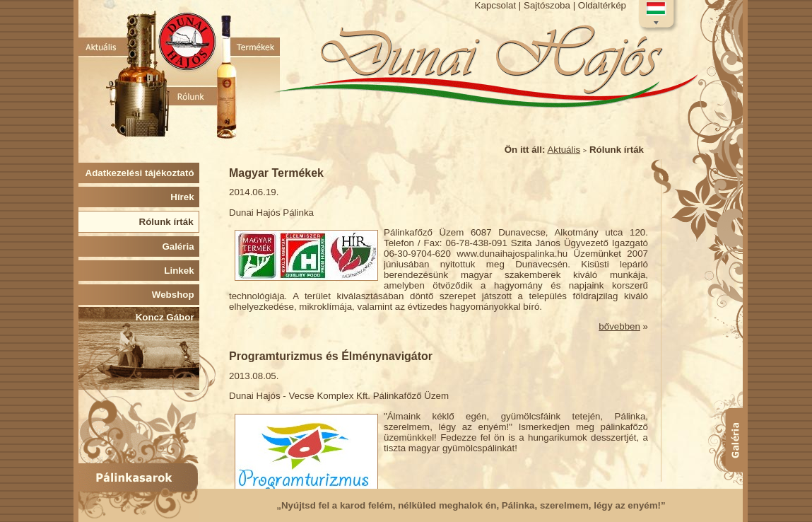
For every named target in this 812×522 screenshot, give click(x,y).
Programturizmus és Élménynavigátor (331, 356)
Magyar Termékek (276, 173)
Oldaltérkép (602, 5)
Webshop (176, 295)
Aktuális (564, 150)
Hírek (185, 197)
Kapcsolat (496, 5)
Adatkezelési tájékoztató (142, 173)
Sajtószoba (547, 5)
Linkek (182, 271)
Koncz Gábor (167, 317)
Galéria (181, 246)
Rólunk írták (169, 222)
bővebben (619, 326)
